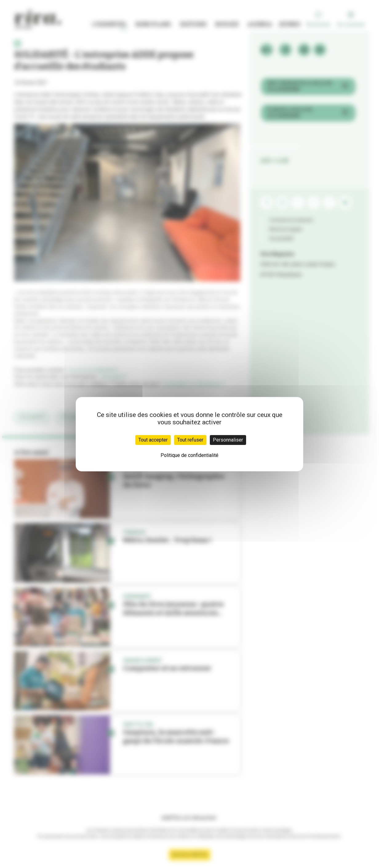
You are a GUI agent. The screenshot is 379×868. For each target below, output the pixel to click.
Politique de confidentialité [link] (189, 455)
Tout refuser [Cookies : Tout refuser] (190, 440)
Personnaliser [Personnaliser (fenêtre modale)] (228, 440)
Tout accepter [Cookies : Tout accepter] (153, 440)
